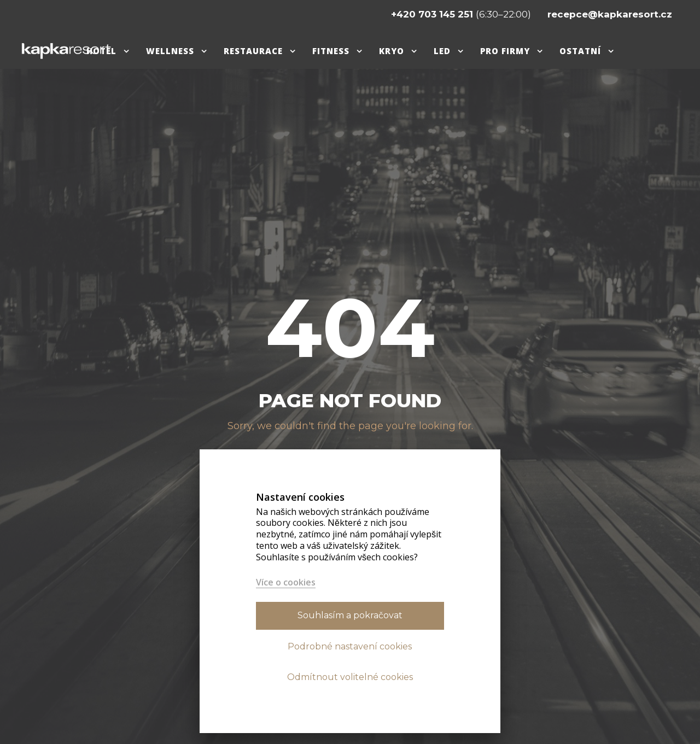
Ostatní (580, 51)
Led (442, 51)
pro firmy (505, 51)
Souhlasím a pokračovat (350, 615)
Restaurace (253, 51)
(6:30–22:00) (462, 14)
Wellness (170, 51)
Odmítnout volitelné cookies (350, 677)
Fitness (331, 51)
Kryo (392, 51)
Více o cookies (286, 582)
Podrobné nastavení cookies (350, 646)
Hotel (101, 51)
